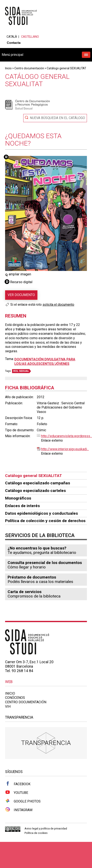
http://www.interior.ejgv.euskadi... (65, 449)
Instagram (19, 810)
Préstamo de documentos (32, 577)
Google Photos (23, 801)
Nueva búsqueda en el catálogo (57, 118)
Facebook (18, 784)
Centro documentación (29, 68)
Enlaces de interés (22, 506)
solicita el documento (58, 305)
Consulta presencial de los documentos (45, 563)
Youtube (17, 792)
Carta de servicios (25, 592)
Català (12, 37)
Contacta (14, 43)
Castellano (30, 37)
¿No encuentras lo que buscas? (37, 548)
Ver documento (21, 295)
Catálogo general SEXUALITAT (66, 68)
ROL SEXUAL (21, 371)
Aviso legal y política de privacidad (46, 828)
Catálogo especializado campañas (38, 483)
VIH (8, 707)
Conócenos (15, 698)
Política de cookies (36, 833)
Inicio (8, 68)
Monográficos (18, 498)
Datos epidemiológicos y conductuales (41, 513)
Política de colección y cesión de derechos (45, 521)
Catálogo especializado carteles (35, 491)
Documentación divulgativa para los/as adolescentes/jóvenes (45, 362)
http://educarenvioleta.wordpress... (67, 436)
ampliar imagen (18, 274)
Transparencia (46, 743)
